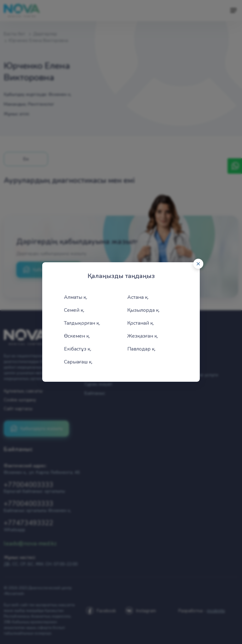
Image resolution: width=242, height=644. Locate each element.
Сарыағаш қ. (78, 362)
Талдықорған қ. (82, 323)
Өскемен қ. (77, 336)
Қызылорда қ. (144, 310)
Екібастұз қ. (78, 349)
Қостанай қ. (141, 323)
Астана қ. (138, 297)
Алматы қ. (76, 297)
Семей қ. (74, 310)
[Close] (198, 264)
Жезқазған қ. (143, 336)
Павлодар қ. (141, 349)
